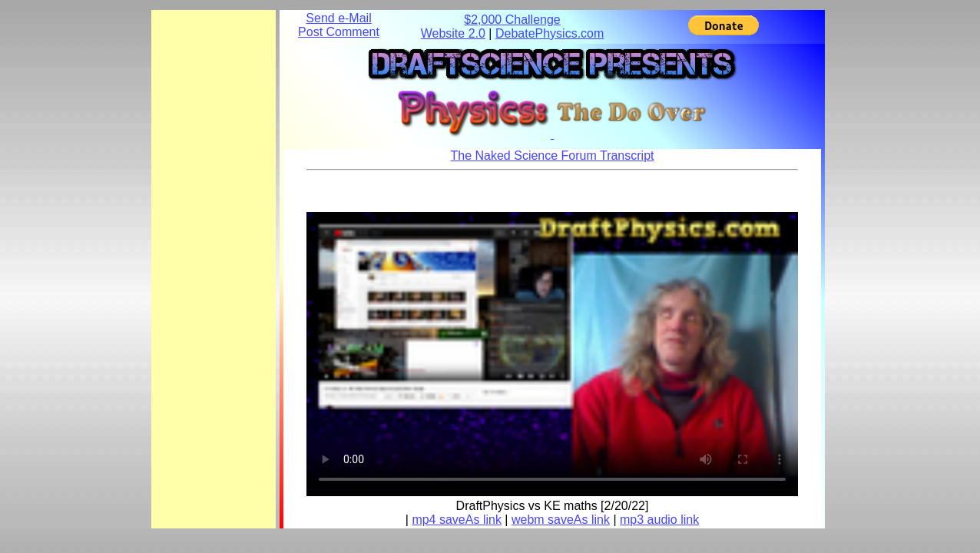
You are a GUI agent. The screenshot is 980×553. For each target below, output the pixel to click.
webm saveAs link (561, 520)
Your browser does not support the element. (552, 350)
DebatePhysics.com (550, 33)
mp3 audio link (659, 520)
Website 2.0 (453, 33)
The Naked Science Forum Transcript (553, 156)
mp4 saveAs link (457, 520)
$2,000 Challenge (512, 20)
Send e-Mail (338, 18)
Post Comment (339, 32)
